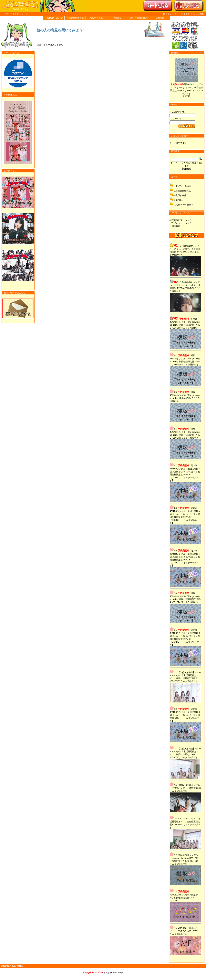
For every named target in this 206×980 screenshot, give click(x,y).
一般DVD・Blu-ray (54, 18)
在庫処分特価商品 (75, 18)
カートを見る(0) (183, 14)
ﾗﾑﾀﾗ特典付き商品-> (183, 205)
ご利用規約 (175, 226)
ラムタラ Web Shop (113, 973)
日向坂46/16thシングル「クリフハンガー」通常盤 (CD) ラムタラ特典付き (185, 788)
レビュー (26, 14)
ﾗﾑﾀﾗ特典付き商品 (139, 18)
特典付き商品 (96, 18)
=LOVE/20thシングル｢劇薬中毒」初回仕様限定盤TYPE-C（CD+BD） (184, 898)
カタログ (15, 14)
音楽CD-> (178, 200)
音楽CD (118, 18)
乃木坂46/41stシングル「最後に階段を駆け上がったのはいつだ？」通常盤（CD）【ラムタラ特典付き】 (185, 715)
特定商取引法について (180, 220)
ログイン (167, 14)
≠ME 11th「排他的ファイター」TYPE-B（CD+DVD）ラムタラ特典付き (185, 931)
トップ (5, 14)
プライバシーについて (180, 223)
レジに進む (199, 14)
